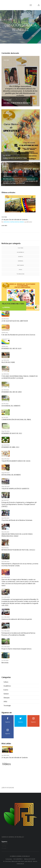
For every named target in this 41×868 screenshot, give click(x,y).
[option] (20, 27)
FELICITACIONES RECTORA (13, 304)
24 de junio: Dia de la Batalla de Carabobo (15, 757)
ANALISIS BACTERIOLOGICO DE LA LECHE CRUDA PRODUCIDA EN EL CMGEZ (17, 535)
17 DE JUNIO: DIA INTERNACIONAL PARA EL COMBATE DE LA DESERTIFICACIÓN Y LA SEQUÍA (20, 377)
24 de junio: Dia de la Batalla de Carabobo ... (15, 219)
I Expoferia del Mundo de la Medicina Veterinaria (17, 520)
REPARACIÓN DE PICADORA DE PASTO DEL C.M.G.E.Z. (18, 550)
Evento (21, 257)
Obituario (20, 265)
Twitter (4, 846)
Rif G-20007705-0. (18, 859)
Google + (4, 848)
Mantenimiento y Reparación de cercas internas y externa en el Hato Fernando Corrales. (20, 565)
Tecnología (20, 274)
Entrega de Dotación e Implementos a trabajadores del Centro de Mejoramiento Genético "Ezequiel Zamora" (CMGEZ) (19, 504)
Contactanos (9, 859)
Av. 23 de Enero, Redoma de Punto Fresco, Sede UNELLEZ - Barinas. (20, 861)
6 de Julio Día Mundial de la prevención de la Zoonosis (18, 335)
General (21, 261)
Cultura (20, 248)
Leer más (4, 226)
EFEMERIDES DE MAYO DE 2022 (12, 433)
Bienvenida (5, 663)
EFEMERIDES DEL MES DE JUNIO (12, 392)
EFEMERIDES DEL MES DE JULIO (11, 348)
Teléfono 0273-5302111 (30, 859)
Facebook (5, 844)
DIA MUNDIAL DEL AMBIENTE (11, 406)
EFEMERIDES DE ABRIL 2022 (10, 447)
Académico (20, 252)
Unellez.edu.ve (20, 864)
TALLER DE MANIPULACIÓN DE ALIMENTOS (15, 489)
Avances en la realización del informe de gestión (17, 619)
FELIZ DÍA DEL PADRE (8, 362)
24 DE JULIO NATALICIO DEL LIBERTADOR (15, 321)
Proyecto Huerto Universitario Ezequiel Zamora (16, 649)
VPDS (20, 270)
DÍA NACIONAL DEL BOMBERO (11, 475)
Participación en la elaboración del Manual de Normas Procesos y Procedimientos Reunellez (18, 634)
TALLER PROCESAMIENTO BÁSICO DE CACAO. (16, 461)
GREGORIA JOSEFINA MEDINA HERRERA (14, 222)
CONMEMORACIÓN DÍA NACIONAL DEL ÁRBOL (16, 419)
